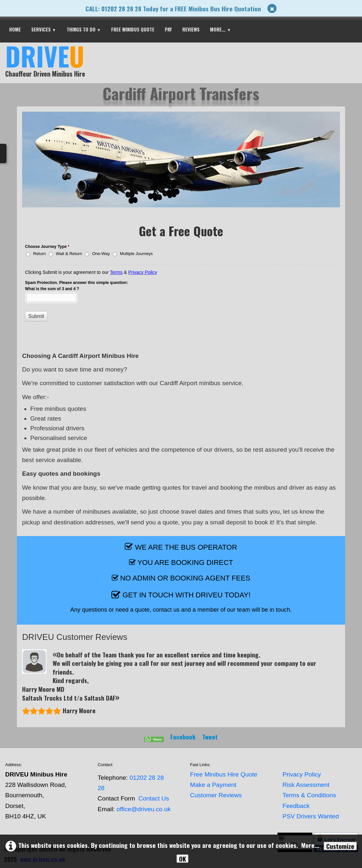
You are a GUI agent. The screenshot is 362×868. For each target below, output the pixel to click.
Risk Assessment (306, 785)
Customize (340, 846)
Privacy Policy (302, 774)
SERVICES (44, 29)
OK (182, 859)
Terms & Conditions (309, 795)
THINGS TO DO (84, 29)
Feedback (296, 806)
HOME (15, 29)
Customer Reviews (216, 795)
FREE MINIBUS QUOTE (133, 29)
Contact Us (154, 798)
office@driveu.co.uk (143, 809)
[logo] (48, 62)
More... (220, 29)
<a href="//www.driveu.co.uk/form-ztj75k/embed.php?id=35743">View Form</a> (181, 290)
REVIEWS (191, 29)
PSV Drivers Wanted (311, 816)
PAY (168, 29)
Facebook (183, 737)
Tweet (210, 737)
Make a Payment (213, 785)
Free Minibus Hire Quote (224, 774)
